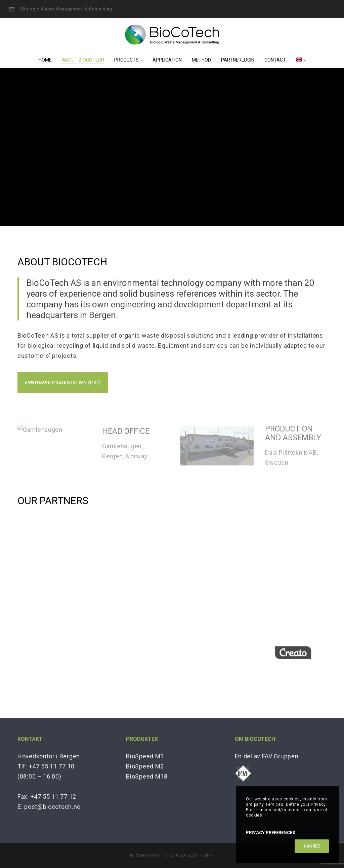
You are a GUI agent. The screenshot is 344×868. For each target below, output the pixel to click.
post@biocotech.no (52, 807)
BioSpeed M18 (147, 776)
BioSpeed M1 (145, 756)
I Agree (312, 846)
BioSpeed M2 (145, 766)
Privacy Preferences (270, 833)
